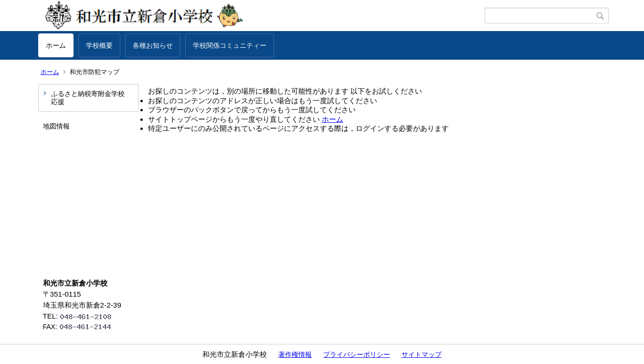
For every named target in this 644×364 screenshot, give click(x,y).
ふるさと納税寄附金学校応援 (88, 98)
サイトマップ (422, 354)
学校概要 (99, 45)
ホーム (56, 45)
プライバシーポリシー (357, 354)
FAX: (81, 327)
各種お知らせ (153, 45)
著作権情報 (295, 354)
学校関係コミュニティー (230, 45)
